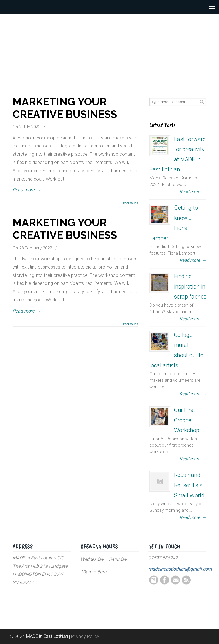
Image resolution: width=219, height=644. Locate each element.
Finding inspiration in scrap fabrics (190, 287)
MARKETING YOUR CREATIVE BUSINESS (65, 108)
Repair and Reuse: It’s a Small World (189, 485)
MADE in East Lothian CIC (109, 46)
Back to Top (131, 203)
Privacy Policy (85, 636)
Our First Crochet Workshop (187, 420)
